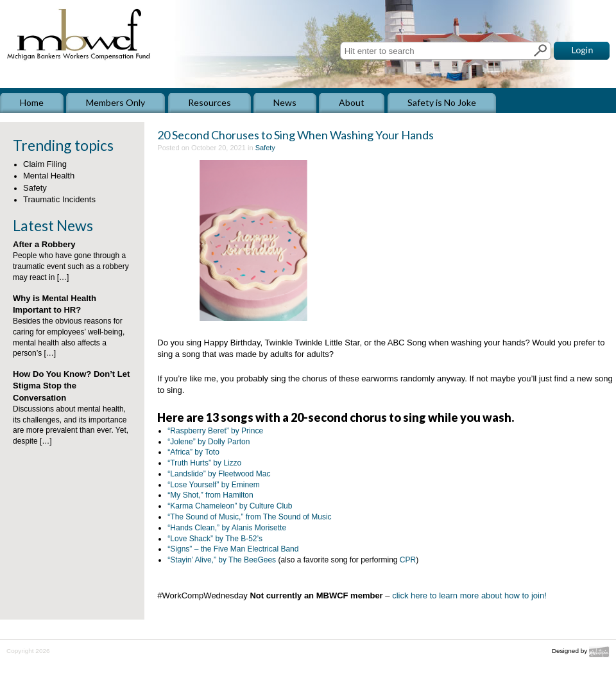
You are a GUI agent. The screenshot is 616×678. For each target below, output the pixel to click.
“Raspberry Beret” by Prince (215, 431)
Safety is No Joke (442, 102)
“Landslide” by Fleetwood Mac (219, 474)
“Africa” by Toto (193, 452)
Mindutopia (599, 652)
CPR (408, 560)
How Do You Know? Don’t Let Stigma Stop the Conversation (71, 386)
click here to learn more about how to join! (469, 595)
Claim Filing (45, 164)
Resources (210, 102)
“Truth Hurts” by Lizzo (204, 463)
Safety (35, 188)
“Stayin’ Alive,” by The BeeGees (222, 560)
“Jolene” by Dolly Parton (209, 442)
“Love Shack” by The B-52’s (215, 539)
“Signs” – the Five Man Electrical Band (233, 549)
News (285, 102)
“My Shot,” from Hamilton (210, 495)
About (352, 102)
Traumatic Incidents (59, 199)
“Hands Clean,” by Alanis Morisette (227, 528)
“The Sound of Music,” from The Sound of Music (249, 517)
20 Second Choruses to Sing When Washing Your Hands (295, 135)
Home (32, 102)
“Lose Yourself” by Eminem (213, 485)
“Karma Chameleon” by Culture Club (230, 506)
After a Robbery (44, 244)
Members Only (116, 102)
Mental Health (49, 176)
